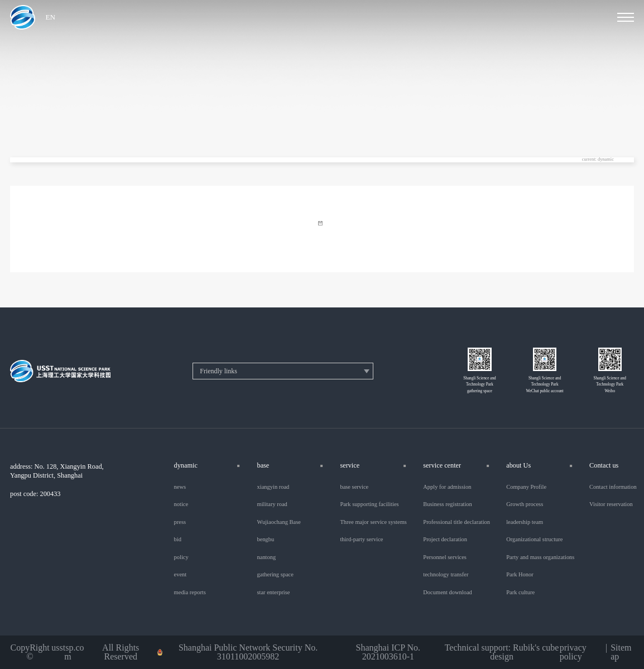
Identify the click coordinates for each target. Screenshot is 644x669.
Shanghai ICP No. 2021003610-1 (388, 652)
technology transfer (446, 575)
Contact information (613, 487)
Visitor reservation (611, 504)
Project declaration (445, 540)
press (180, 522)
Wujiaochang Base (278, 522)
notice (181, 504)
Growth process (525, 504)
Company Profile (526, 487)
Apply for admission (447, 487)
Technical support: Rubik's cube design (502, 652)
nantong (266, 557)
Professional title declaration (456, 522)
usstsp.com (68, 652)
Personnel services (445, 557)
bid (178, 540)
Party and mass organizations (540, 557)
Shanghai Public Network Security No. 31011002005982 (248, 652)
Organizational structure (534, 540)
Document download (448, 593)
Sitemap (621, 652)
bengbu (265, 540)
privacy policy (573, 652)
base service (354, 487)
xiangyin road (273, 487)
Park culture (520, 593)
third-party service (361, 540)
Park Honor (520, 575)
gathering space (275, 575)
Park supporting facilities (369, 504)
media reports (190, 593)
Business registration (448, 504)
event (181, 575)
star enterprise (273, 593)
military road (272, 504)
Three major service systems (373, 522)
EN (51, 17)
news (180, 487)
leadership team (525, 522)
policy (181, 557)
